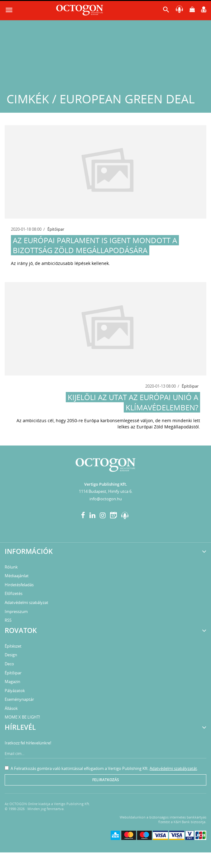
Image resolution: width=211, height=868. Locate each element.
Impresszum (16, 611)
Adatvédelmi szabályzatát (173, 768)
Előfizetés (14, 593)
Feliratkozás (106, 780)
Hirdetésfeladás (19, 585)
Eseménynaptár (19, 699)
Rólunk (11, 567)
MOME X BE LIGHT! (22, 717)
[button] (166, 11)
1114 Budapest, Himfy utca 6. (106, 491)
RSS (8, 620)
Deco (9, 664)
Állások (11, 708)
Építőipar (56, 229)
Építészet (13, 646)
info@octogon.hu (106, 499)
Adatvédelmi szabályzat (26, 602)
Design (11, 655)
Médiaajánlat (17, 576)
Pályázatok (15, 691)
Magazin (12, 682)
